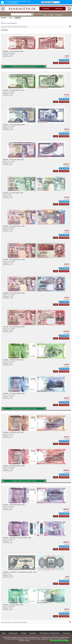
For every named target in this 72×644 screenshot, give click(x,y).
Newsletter (59, 15)
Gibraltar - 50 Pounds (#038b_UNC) (14, 466)
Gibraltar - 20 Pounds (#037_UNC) (13, 432)
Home (45, 15)
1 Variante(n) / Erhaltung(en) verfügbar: (24, 409)
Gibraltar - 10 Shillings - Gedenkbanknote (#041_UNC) (20, 572)
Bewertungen (13, 633)
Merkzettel (59, 9)
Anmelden (46, 9)
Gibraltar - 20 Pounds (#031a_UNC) (14, 226)
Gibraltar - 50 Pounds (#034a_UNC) (14, 327)
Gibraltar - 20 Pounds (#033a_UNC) (14, 293)
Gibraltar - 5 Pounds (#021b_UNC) (13, 90)
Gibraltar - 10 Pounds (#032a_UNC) (14, 260)
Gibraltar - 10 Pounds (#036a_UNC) (14, 393)
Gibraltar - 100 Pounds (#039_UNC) (14, 505)
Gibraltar (18, 18)
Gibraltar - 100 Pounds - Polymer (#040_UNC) (17, 538)
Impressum (67, 633)
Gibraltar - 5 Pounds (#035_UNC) (13, 360)
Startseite (4, 18)
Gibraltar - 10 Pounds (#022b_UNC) (14, 125)
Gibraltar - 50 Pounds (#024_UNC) (13, 160)
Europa (11, 18)
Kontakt (51, 15)
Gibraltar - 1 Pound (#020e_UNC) (13, 51)
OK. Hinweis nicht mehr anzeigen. (59, 641)
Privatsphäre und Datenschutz (50, 633)
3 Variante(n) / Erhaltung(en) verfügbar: (24, 67)
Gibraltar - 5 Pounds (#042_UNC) (13, 605)
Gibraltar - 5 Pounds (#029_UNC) (13, 193)
